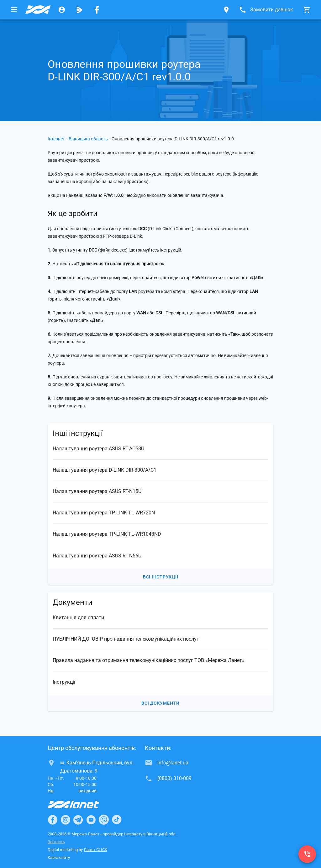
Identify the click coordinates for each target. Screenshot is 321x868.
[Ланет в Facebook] (53, 820)
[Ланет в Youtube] (91, 820)
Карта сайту (59, 857)
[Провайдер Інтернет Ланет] (81, 805)
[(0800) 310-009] (307, 854)
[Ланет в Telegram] (78, 820)
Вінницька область (88, 139)
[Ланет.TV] (79, 10)
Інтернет (56, 139)
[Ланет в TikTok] (117, 820)
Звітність (56, 842)
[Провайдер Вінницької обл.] (38, 10)
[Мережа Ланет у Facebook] (97, 10)
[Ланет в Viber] (104, 820)
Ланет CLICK (95, 850)
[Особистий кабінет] (62, 10)
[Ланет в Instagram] (66, 820)
